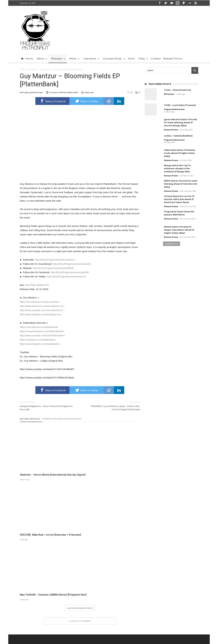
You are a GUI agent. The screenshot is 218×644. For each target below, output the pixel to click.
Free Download (127, 631)
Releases (32, 69)
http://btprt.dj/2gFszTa (37, 285)
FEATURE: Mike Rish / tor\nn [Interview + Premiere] (78, 454)
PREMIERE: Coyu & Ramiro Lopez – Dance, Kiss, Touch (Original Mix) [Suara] (112, 406)
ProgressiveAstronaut (33, 92)
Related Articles (30, 419)
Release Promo (171, 130)
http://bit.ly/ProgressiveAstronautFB (70, 272)
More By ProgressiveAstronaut (62, 419)
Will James (169, 94)
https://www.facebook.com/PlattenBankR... (43, 331)
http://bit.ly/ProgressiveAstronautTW (66, 276)
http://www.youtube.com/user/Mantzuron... (42, 310)
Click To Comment (80, 482)
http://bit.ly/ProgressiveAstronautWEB (53, 268)
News (106, 631)
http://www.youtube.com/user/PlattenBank (42, 335)
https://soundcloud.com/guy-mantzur (39, 302)
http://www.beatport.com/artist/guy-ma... (41, 314)
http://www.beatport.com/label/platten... (41, 344)
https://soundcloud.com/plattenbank (39, 327)
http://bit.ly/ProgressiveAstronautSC (72, 264)
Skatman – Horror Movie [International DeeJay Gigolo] (37, 454)
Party (114, 631)
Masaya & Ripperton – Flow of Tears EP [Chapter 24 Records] (47, 406)
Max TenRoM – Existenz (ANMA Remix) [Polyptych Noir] (121, 454)
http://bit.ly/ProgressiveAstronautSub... (56, 260)
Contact (96, 631)
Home (22, 69)
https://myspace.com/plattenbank (38, 340)
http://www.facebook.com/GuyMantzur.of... (43, 306)
